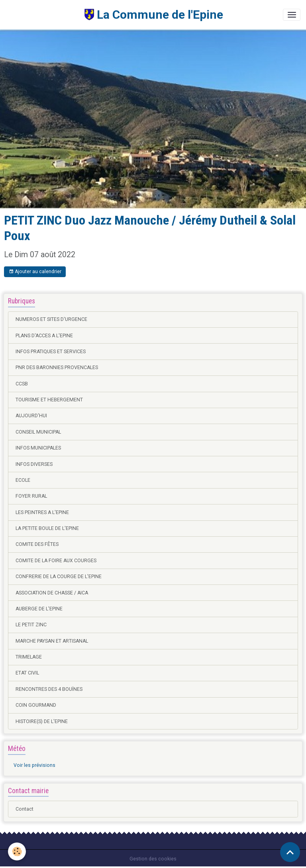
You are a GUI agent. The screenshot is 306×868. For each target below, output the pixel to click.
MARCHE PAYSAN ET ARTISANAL (52, 641)
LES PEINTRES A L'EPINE (42, 512)
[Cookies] (17, 851)
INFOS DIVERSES (34, 464)
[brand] (114, 15)
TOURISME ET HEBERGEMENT (49, 400)
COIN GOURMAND (36, 705)
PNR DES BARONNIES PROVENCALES (57, 368)
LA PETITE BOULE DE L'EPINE (47, 528)
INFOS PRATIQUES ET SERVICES (51, 352)
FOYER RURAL (31, 496)
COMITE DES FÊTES (37, 544)
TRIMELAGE (29, 657)
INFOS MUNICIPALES (38, 448)
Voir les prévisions (34, 765)
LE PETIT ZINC (31, 625)
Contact (25, 809)
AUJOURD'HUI (31, 416)
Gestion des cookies (153, 859)
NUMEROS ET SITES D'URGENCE (51, 319)
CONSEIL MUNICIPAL (38, 432)
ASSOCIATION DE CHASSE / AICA (52, 593)
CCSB (22, 384)
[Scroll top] (290, 852)
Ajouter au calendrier (35, 272)
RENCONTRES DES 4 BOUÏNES (49, 689)
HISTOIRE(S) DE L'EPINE (42, 721)
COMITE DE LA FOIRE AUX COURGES (56, 561)
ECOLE (23, 480)
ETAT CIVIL (27, 673)
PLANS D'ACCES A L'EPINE (44, 336)
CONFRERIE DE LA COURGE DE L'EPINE (59, 577)
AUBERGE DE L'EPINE (39, 609)
